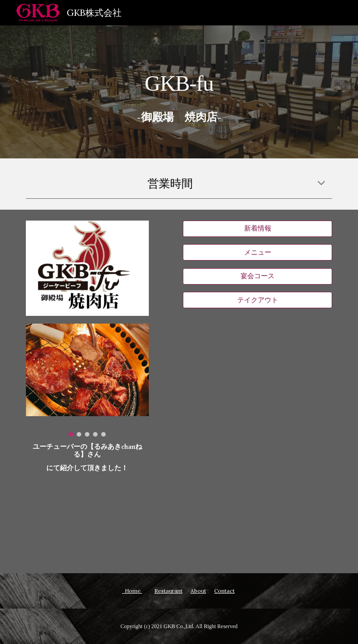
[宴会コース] (257, 276)
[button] (321, 184)
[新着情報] (257, 229)
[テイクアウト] (257, 300)
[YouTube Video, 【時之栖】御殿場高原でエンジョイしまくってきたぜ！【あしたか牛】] (87, 520)
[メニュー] (257, 252)
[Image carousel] (87, 380)
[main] (179, 76)
